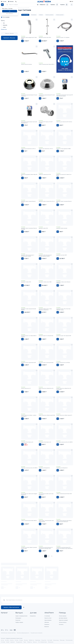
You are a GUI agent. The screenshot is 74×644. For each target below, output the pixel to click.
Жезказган (51, 642)
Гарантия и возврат (63, 620)
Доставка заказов (63, 618)
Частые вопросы (63, 622)
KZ (72, 2)
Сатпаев (4, 2)
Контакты (61, 624)
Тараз (25, 642)
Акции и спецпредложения (21, 616)
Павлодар (62, 640)
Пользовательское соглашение (36, 633)
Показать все (4, 29)
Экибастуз (31, 640)
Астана (16, 640)
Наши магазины (48, 620)
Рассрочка (18, 620)
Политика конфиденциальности (23, 633)
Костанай (50, 640)
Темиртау (29, 642)
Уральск (35, 642)
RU (70, 2)
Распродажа (18, 618)
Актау (2, 640)
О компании (47, 616)
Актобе (7, 640)
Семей (8, 642)
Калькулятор (33, 616)
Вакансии (47, 627)
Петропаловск (69, 640)
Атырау (21, 640)
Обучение (47, 622)
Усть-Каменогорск (42, 642)
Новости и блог (48, 618)
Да (10, 11)
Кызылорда (56, 640)
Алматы (12, 640)
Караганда (38, 640)
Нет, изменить (10, 14)
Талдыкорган (19, 642)
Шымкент (13, 642)
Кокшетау (44, 640)
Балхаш (26, 640)
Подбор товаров (19, 622)
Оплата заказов (63, 616)
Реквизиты (47, 624)
